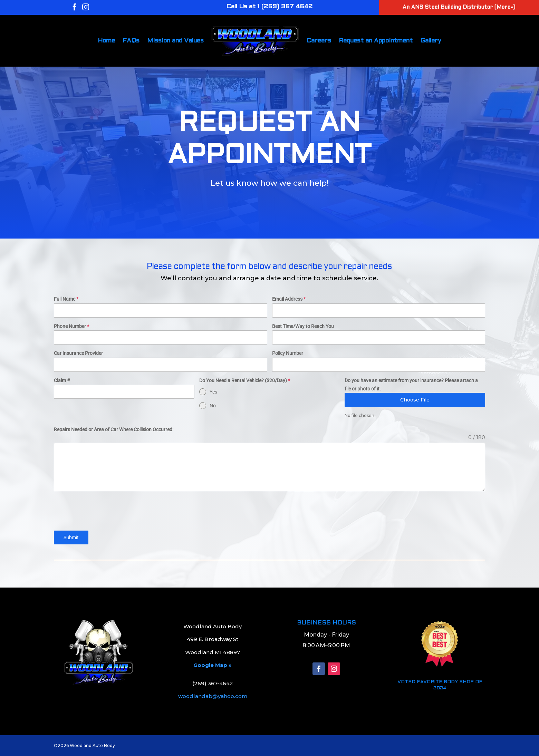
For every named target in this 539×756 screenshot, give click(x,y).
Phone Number (71, 326)
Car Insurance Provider (78, 353)
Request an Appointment (376, 41)
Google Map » (213, 665)
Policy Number (288, 353)
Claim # (62, 380)
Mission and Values (175, 41)
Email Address (289, 299)
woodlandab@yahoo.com (213, 696)
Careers (319, 41)
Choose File (415, 400)
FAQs (131, 41)
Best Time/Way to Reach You (303, 326)
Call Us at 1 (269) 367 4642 (269, 7)
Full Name (66, 299)
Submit (71, 537)
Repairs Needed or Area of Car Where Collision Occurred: (114, 429)
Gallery (431, 41)
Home (106, 41)
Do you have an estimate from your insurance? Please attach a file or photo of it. (411, 385)
